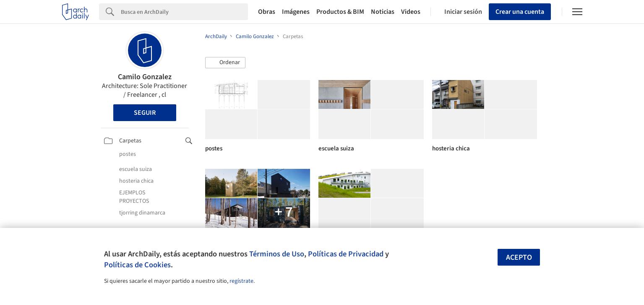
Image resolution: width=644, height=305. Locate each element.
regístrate (241, 281)
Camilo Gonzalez (145, 77)
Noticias (383, 12)
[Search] (184, 12)
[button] (225, 63)
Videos (411, 12)
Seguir (145, 113)
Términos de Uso (277, 254)
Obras (267, 12)
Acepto (519, 257)
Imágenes (296, 12)
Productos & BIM (340, 12)
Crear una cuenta (520, 12)
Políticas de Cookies (137, 265)
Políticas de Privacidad (346, 254)
